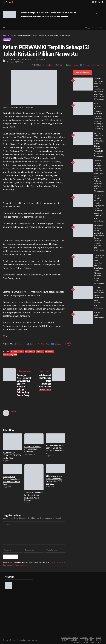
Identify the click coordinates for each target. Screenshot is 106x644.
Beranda (6, 35)
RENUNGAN (48, 17)
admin (14, 59)
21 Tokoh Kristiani (17, 351)
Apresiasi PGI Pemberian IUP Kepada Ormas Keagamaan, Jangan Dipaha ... (34, 496)
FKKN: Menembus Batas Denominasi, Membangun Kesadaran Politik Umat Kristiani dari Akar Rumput (98, 116)
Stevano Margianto (10, 355)
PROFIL (74, 12)
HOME (24, 12)
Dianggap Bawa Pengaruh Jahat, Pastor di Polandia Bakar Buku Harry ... (11, 480)
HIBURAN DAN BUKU (31, 17)
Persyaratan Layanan (80, 642)
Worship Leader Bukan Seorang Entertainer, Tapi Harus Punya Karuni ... (56, 449)
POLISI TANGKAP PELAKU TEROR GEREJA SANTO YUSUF (12, 455)
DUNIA (66, 12)
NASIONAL (56, 12)
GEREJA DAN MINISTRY (39, 12)
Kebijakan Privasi (96, 642)
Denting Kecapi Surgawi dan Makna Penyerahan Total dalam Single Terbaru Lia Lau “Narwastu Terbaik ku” (99, 268)
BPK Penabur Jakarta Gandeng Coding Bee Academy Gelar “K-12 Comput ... (54, 480)
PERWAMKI (49, 351)
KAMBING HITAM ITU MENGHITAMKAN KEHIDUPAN (33, 449)
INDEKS (65, 17)
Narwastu (40, 351)
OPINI (57, 17)
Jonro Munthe (30, 351)
